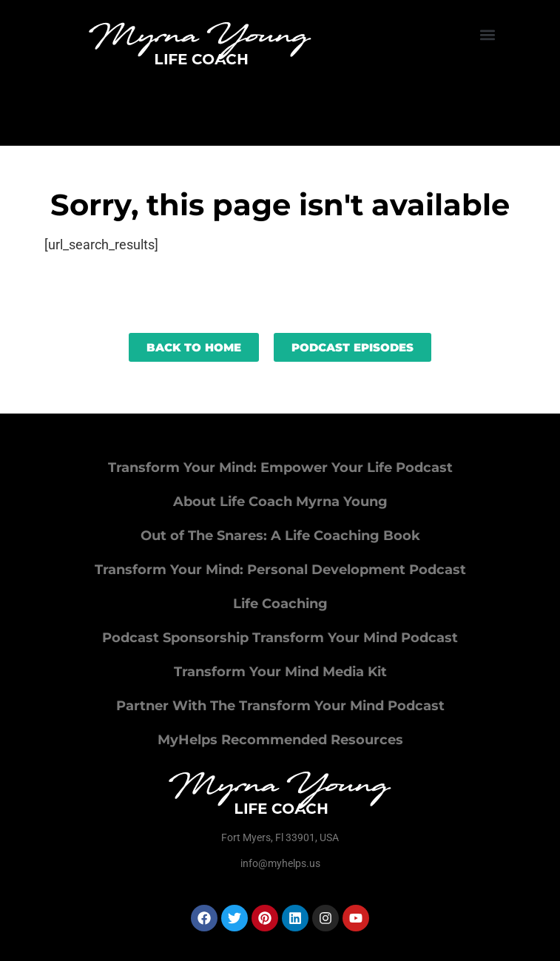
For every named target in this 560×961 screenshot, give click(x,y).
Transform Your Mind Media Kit (280, 672)
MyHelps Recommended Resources (280, 740)
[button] (487, 34)
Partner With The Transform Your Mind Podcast (280, 706)
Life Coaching (280, 604)
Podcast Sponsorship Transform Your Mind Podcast (280, 638)
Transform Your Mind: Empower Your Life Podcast (280, 468)
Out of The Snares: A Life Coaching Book (280, 536)
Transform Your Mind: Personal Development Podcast (280, 570)
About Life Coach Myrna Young (280, 502)
